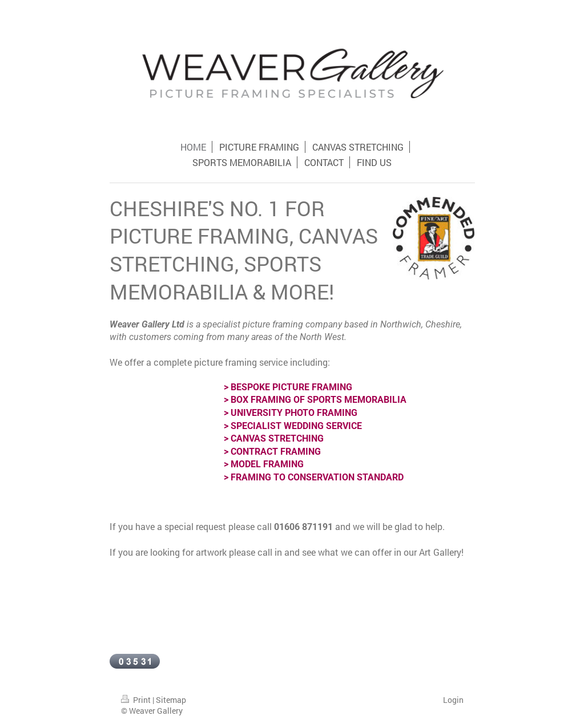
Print (137, 700)
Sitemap (171, 700)
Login (453, 700)
